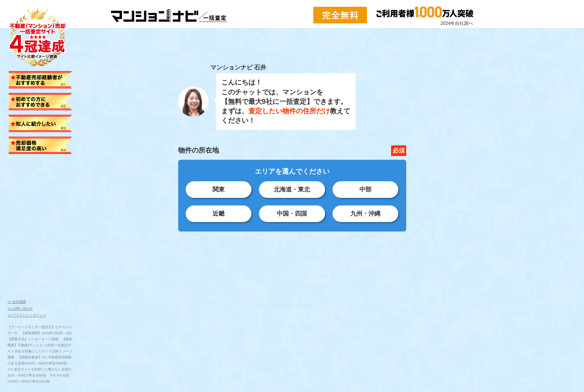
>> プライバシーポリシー (27, 315)
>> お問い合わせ (20, 309)
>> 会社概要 (17, 302)
